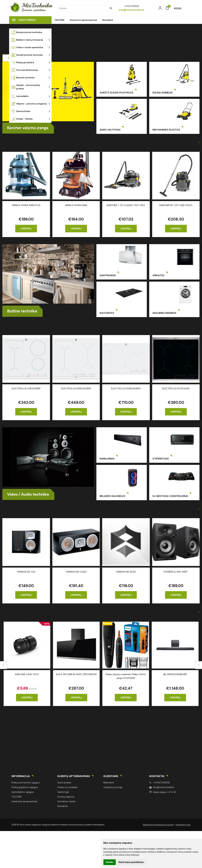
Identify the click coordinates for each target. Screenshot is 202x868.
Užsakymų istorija (113, 787)
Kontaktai (108, 20)
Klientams (111, 776)
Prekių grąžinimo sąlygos (25, 787)
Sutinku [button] (110, 862)
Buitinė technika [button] (23, 78)
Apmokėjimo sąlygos (23, 792)
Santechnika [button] (21, 111)
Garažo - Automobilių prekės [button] (26, 87)
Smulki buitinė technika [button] (27, 55)
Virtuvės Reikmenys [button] (25, 70)
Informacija (21, 776)
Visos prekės (24, 20)
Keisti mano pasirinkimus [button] (131, 862)
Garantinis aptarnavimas (83, 20)
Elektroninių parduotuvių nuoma (158, 825)
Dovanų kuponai (66, 797)
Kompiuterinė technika (27, 32)
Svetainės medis (66, 801)
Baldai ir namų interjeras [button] (27, 40)
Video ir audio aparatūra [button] (27, 47)
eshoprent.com (183, 825)
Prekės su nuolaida (67, 787)
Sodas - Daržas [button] (22, 119)
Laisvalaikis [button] (20, 96)
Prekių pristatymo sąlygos (26, 783)
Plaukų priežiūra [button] (23, 63)
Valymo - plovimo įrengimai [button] (29, 104)
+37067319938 (159, 783)
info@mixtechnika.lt (162, 787)
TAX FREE (59, 20)
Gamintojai (63, 792)
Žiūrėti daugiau (188, 142)
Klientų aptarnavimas (74, 776)
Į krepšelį (26, 229)
